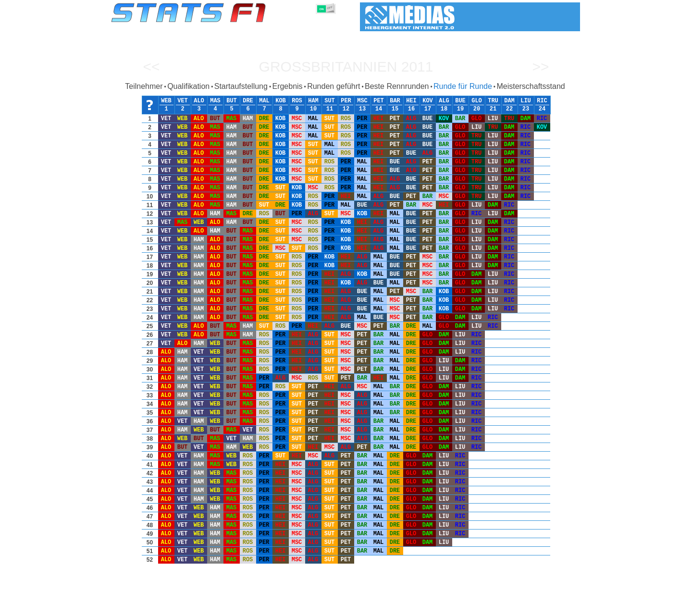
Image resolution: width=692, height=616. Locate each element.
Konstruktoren (283, 607)
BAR (395, 101)
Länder (374, 607)
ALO (199, 101)
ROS (297, 101)
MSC (362, 101)
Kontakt (560, 607)
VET (183, 101)
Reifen (347, 607)
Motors (321, 607)
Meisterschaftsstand (531, 86)
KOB (281, 101)
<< (151, 67)
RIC (542, 101)
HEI (411, 101)
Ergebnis (287, 86)
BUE (460, 101)
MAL (264, 101)
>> (540, 67)
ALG (444, 101)
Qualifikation (188, 86)
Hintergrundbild (519, 607)
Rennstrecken (411, 607)
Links (482, 607)
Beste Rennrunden (397, 86)
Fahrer (246, 607)
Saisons (174, 607)
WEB (166, 101)
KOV (428, 101)
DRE (248, 101)
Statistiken (140, 607)
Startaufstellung (241, 86)
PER (346, 101)
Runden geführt (334, 86)
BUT (232, 101)
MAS (215, 101)
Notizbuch (452, 607)
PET (379, 101)
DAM (509, 101)
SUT (330, 101)
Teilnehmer (144, 86)
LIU (526, 101)
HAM (313, 101)
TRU (493, 101)
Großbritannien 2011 (346, 67)
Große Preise (211, 607)
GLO (477, 101)
